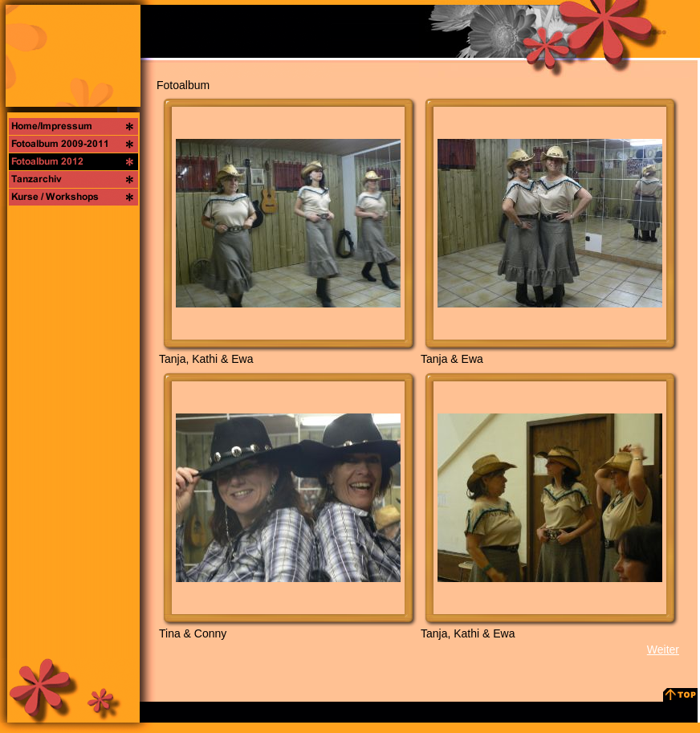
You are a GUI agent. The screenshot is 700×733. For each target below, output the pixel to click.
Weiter (663, 650)
